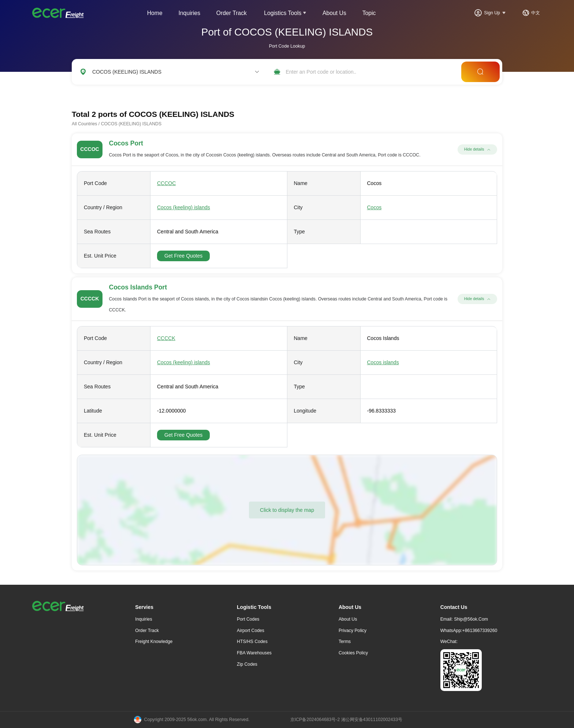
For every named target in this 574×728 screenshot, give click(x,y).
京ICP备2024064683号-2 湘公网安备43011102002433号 (346, 720)
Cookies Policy (353, 653)
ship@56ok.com (471, 619)
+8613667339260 (480, 631)
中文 (536, 13)
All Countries (84, 124)
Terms (345, 642)
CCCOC (166, 183)
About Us (334, 13)
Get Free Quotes (183, 256)
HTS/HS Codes (252, 642)
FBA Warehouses (254, 653)
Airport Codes (251, 631)
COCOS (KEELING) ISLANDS (131, 124)
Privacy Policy (353, 631)
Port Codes (248, 619)
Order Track (232, 13)
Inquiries (189, 13)
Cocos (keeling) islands (184, 207)
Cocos (374, 207)
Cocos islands (383, 362)
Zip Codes (247, 664)
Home (155, 13)
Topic (369, 13)
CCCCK (166, 338)
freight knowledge (154, 642)
